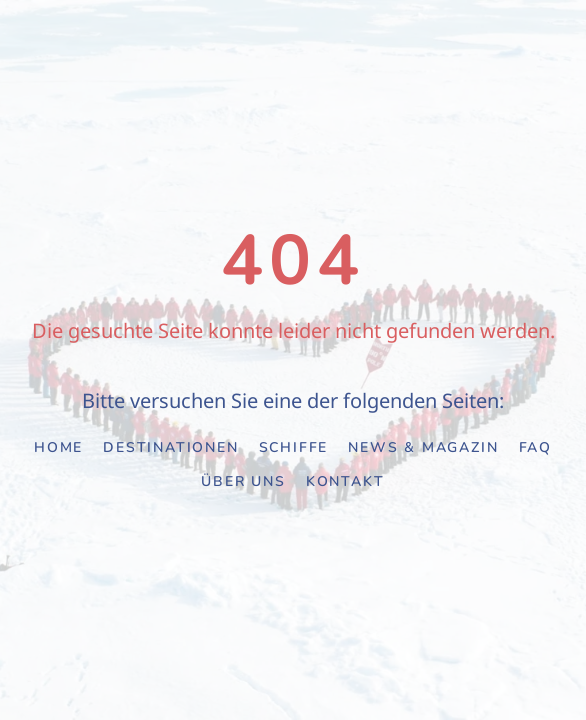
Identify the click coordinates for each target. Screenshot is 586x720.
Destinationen (170, 447)
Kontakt (345, 481)
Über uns (243, 481)
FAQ (535, 447)
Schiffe (294, 447)
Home (58, 447)
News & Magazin (423, 447)
